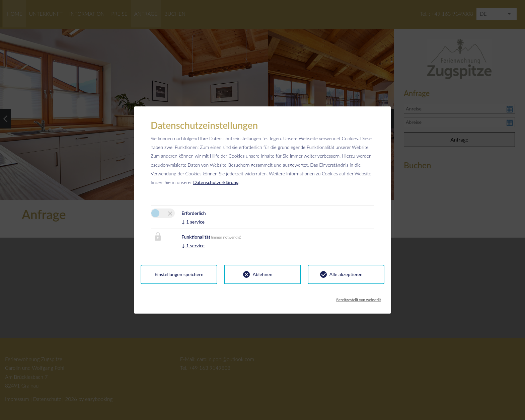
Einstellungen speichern (179, 274)
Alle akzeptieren (346, 274)
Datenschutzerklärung (216, 182)
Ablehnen (262, 274)
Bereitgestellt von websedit (359, 298)
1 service (193, 222)
